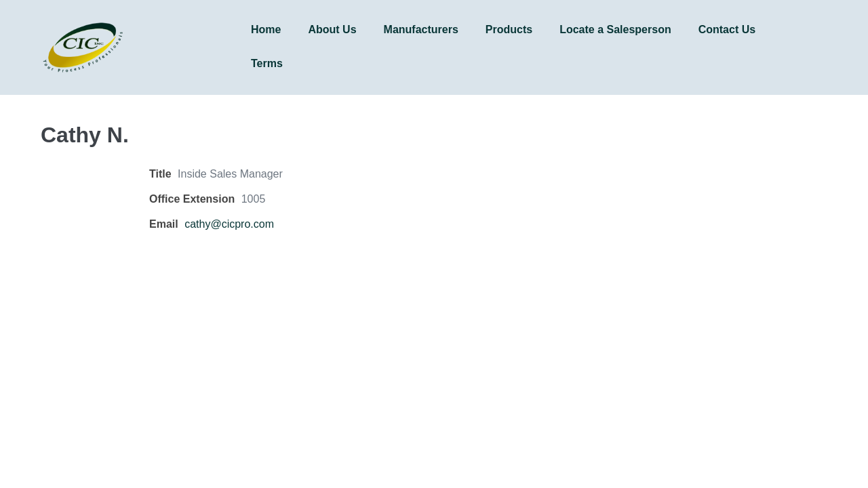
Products (509, 29)
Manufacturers (421, 29)
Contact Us (727, 29)
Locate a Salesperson (615, 29)
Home (266, 29)
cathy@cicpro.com (229, 224)
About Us (332, 29)
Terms (267, 63)
